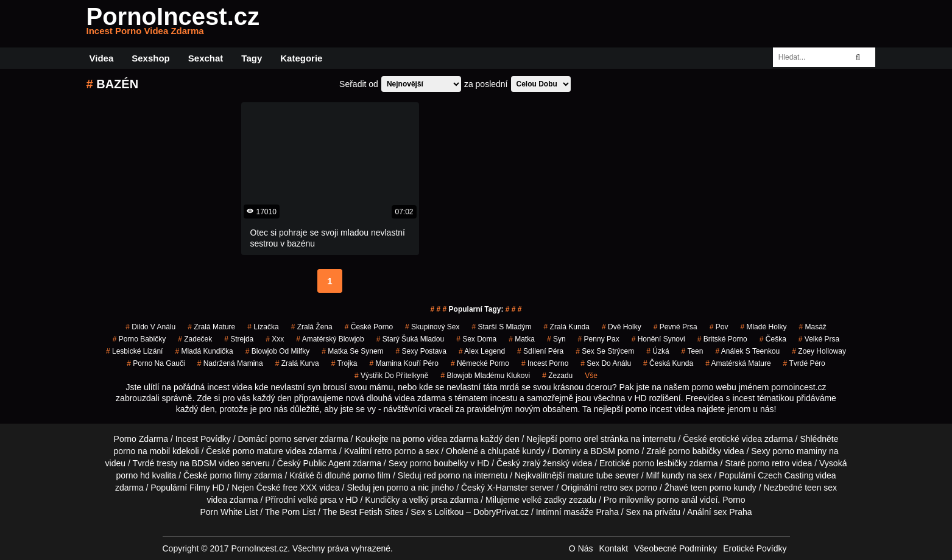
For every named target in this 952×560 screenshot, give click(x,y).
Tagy (252, 58)
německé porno (480, 363)
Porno (734, 500)
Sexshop (151, 58)
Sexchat (206, 58)
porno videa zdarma (440, 439)
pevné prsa (675, 327)
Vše (591, 376)
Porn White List (229, 512)
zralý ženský (546, 463)
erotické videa (736, 439)
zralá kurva (297, 363)
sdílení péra (540, 351)
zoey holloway (819, 351)
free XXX (300, 488)
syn (556, 339)
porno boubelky (439, 463)
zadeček (195, 339)
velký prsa (428, 500)
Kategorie (301, 58)
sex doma (476, 339)
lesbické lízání (134, 351)
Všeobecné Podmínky (675, 548)
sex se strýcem (605, 351)
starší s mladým (502, 327)
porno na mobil (142, 451)
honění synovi (658, 339)
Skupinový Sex (432, 327)
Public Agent (327, 463)
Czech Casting (785, 475)
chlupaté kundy (517, 451)
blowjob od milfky (277, 351)
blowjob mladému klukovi (485, 376)
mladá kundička (204, 351)
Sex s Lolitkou (437, 512)
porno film (372, 475)
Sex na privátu (654, 512)
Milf (653, 475)
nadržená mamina (230, 363)
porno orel (579, 439)
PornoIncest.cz (173, 24)
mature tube (590, 475)
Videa (102, 58)
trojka (344, 363)
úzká (658, 351)
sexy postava (421, 351)
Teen (693, 351)
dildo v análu (150, 327)
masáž (812, 327)
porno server (294, 439)
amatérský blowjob (330, 339)
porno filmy (231, 475)
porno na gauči (156, 363)
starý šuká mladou (410, 339)
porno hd (132, 475)
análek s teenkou (747, 351)
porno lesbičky (660, 463)
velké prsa (819, 339)
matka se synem (352, 351)
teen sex (821, 488)
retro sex (616, 488)
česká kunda (668, 363)
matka (522, 339)
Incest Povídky (203, 439)
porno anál (677, 500)
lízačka (263, 327)
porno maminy (799, 451)
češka (773, 339)
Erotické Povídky (755, 548)
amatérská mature (738, 363)
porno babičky (139, 339)
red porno (442, 475)
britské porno (722, 339)
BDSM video (216, 463)
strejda (239, 339)
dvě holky (622, 327)
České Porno (369, 327)
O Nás (581, 548)
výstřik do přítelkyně (391, 376)
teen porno (711, 488)
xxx (275, 339)
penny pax (599, 339)
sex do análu (606, 363)
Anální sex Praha (720, 512)
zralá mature (211, 327)
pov (719, 327)
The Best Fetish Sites (363, 512)
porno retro (769, 463)
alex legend (482, 351)
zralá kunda (567, 327)
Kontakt (614, 548)
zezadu (557, 376)
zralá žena (312, 327)
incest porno (545, 363)
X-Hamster (508, 488)
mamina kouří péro (404, 363)
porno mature (258, 451)
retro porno (395, 451)
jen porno (390, 488)
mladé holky (763, 327)
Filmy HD (207, 488)
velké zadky (544, 500)
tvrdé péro (804, 363)
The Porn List (290, 512)
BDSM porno (615, 451)
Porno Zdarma (141, 439)
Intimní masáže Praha (577, 512)
